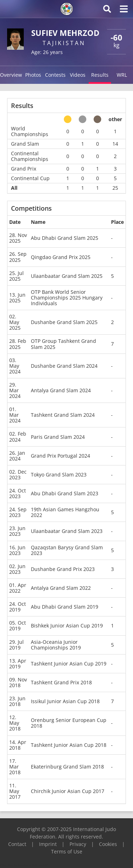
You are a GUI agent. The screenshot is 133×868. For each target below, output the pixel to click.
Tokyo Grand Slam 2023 (59, 475)
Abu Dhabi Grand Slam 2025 (65, 238)
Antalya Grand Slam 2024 (61, 390)
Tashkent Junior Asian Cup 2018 (69, 745)
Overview (11, 75)
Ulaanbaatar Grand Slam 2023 (67, 531)
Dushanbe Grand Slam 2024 (64, 366)
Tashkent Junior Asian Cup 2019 (69, 664)
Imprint (48, 844)
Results (100, 75)
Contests (55, 75)
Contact (17, 844)
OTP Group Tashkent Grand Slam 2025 (63, 344)
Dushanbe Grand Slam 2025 (64, 322)
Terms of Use (67, 851)
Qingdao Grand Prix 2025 (61, 257)
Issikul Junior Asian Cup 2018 (65, 701)
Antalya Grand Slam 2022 (61, 588)
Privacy (78, 844)
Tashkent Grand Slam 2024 (63, 415)
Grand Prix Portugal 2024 (60, 456)
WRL (122, 75)
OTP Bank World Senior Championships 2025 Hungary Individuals (67, 298)
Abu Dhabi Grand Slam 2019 (65, 607)
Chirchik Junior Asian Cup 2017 (68, 791)
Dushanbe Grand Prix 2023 (63, 569)
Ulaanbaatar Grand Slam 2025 (67, 276)
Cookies (108, 844)
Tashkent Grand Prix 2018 (61, 682)
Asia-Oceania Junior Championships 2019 (56, 645)
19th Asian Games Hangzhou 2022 (65, 512)
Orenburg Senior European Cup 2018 (69, 723)
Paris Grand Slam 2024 (58, 437)
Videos (78, 75)
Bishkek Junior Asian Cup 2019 (67, 626)
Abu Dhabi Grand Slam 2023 (65, 493)
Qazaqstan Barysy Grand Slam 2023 (67, 550)
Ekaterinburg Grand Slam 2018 (67, 767)
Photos (33, 75)
